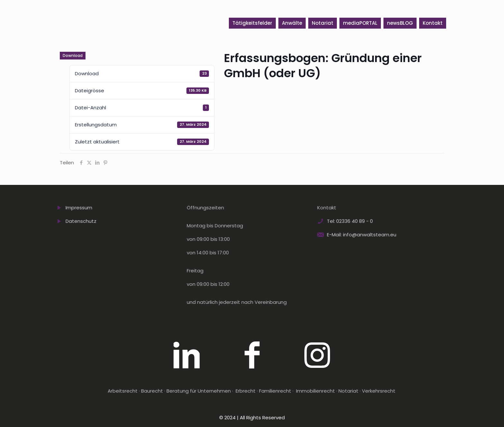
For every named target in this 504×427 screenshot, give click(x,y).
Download (73, 55)
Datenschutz (81, 221)
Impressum (79, 208)
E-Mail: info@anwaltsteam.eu (362, 235)
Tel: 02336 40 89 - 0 (350, 221)
